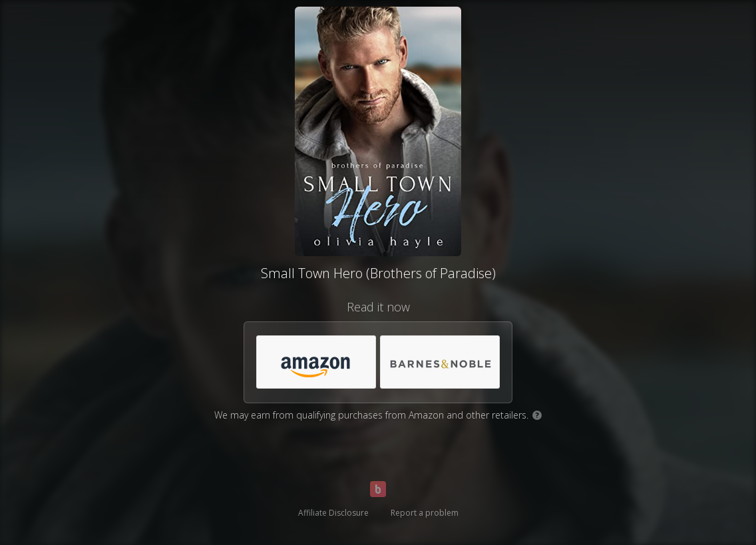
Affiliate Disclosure (333, 513)
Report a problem (425, 513)
